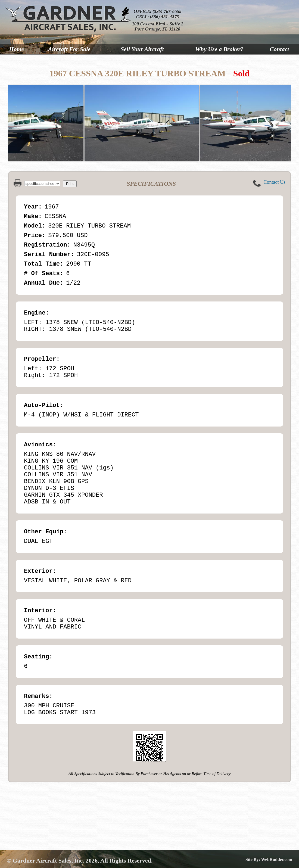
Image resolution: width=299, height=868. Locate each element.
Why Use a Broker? (219, 49)
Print (70, 184)
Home (16, 49)
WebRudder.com (277, 859)
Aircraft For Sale (69, 49)
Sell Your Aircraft (142, 49)
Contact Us (275, 182)
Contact (279, 49)
